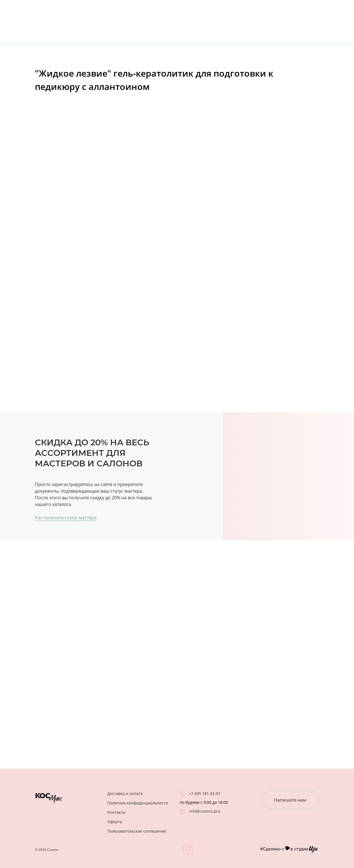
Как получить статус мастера (66, 518)
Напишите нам (290, 800)
